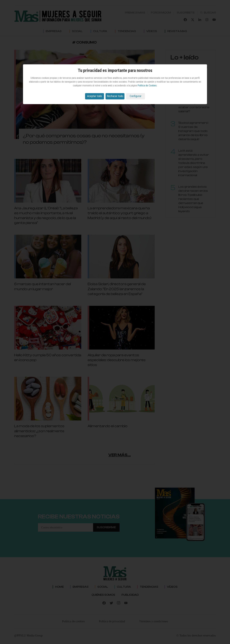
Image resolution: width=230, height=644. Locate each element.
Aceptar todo (95, 96)
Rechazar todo (115, 96)
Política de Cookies (147, 85)
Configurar (136, 96)
